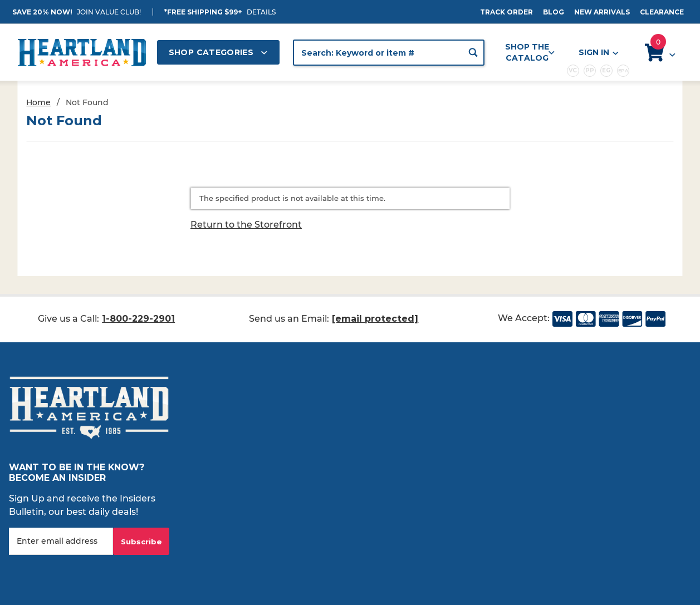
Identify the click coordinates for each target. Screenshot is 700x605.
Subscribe (141, 542)
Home (38, 102)
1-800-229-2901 (138, 319)
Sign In (598, 53)
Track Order (506, 12)
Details (261, 12)
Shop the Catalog (530, 52)
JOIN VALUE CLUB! (109, 12)
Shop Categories (218, 52)
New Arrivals (602, 12)
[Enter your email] (61, 541)
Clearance (662, 12)
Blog (554, 12)
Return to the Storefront (246, 225)
